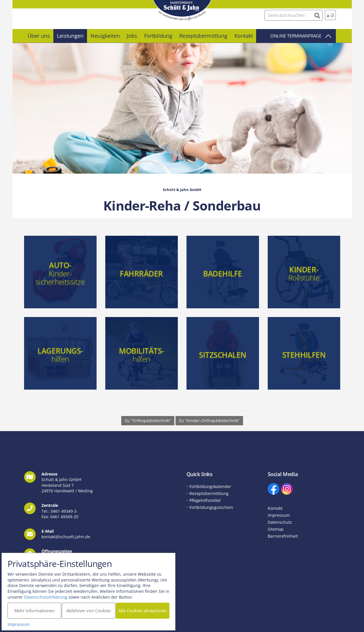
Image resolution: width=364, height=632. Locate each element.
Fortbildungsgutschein (211, 507)
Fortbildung (158, 36)
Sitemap (276, 529)
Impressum (279, 515)
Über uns (39, 36)
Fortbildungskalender (210, 486)
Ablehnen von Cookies (90, 609)
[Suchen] (317, 15)
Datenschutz (280, 522)
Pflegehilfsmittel (205, 500)
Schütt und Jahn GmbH (182, 11)
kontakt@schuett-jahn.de (66, 537)
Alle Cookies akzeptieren (145, 609)
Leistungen (70, 36)
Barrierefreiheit (283, 536)
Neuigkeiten (105, 36)
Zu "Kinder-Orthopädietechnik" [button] (209, 421)
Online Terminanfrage (296, 36)
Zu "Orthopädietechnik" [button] (148, 421)
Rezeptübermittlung (203, 36)
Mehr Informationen (35, 609)
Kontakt (244, 36)
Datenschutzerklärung (47, 595)
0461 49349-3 (64, 511)
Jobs (132, 36)
